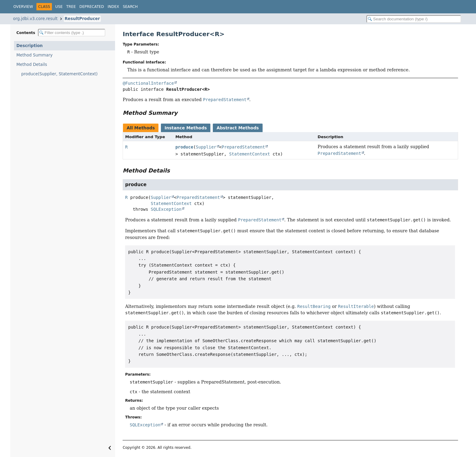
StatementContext (250, 154)
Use (59, 7)
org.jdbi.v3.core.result (35, 19)
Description (30, 46)
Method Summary (34, 55)
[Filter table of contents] (72, 33)
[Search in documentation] (414, 19)
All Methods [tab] (141, 128)
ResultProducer (82, 19)
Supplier (206, 147)
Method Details (32, 65)
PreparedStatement (243, 147)
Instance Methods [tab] (186, 128)
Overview (23, 7)
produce (184, 147)
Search (130, 7)
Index (113, 7)
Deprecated (92, 7)
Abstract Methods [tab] (238, 128)
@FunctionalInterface (148, 83)
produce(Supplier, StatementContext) (59, 74)
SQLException (166, 209)
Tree (71, 7)
